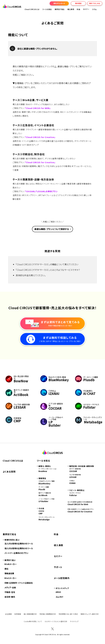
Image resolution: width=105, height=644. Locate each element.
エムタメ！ (60, 597)
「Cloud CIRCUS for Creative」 (40, 137)
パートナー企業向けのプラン (16, 553)
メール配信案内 (62, 578)
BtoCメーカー (11, 578)
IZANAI (72, 483)
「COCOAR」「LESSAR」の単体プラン (41, 191)
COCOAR (73, 471)
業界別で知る (60, 9)
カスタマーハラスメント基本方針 (56, 621)
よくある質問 (9, 472)
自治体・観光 (10, 597)
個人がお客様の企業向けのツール (19, 548)
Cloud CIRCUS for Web (78, 504)
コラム (94, 9)
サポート (58, 567)
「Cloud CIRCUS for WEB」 (38, 108)
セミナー (58, 556)
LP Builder (43, 501)
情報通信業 (9, 573)
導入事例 (71, 9)
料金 (79, 9)
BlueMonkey (44, 483)
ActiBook (43, 495)
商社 (6, 569)
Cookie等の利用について (33, 621)
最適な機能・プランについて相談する (52, 229)
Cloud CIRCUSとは (32, 9)
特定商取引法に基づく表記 (68, 614)
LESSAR (73, 477)
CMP (41, 513)
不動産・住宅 (10, 592)
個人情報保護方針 (30, 614)
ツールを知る (47, 9)
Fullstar (73, 495)
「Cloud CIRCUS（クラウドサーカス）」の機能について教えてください (47, 264)
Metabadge (44, 519)
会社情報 (8, 614)
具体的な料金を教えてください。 (31, 275)
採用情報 (18, 614)
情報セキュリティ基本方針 (90, 614)
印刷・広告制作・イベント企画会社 (19, 583)
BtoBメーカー (11, 564)
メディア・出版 (10, 587)
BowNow (43, 471)
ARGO (58, 592)
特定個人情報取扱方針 (48, 614)
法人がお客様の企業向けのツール (19, 544)
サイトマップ (74, 621)
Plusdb (42, 489)
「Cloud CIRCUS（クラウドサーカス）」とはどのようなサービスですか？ (48, 270)
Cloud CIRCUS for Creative (80, 512)
